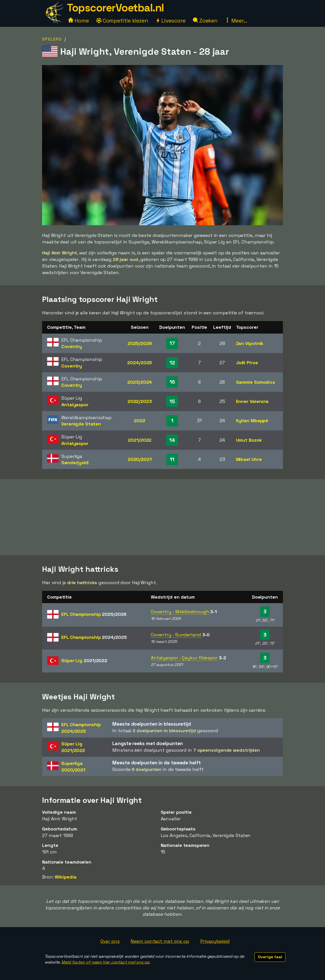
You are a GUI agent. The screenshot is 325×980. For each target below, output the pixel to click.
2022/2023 (140, 401)
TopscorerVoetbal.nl (115, 8)
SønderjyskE (75, 463)
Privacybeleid (215, 941)
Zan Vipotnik (250, 343)
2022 (140, 421)
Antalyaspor (75, 405)
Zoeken (205, 21)
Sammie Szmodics (256, 382)
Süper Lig (84, 660)
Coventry (72, 346)
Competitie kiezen (122, 21)
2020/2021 (140, 459)
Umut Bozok (249, 440)
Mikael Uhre (249, 459)
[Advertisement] (162, 517)
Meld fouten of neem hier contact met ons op (105, 962)
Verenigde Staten (81, 424)
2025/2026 (140, 343)
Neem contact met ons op (160, 941)
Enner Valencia (252, 401)
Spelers (52, 39)
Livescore (170, 21)
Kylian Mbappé (252, 421)
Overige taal (270, 957)
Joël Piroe (247, 363)
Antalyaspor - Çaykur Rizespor (184, 658)
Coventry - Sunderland (176, 635)
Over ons (110, 941)
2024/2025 (140, 363)
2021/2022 (140, 440)
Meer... (236, 21)
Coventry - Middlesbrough (180, 612)
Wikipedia (66, 877)
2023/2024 (140, 382)
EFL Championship (94, 614)
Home (79, 21)
